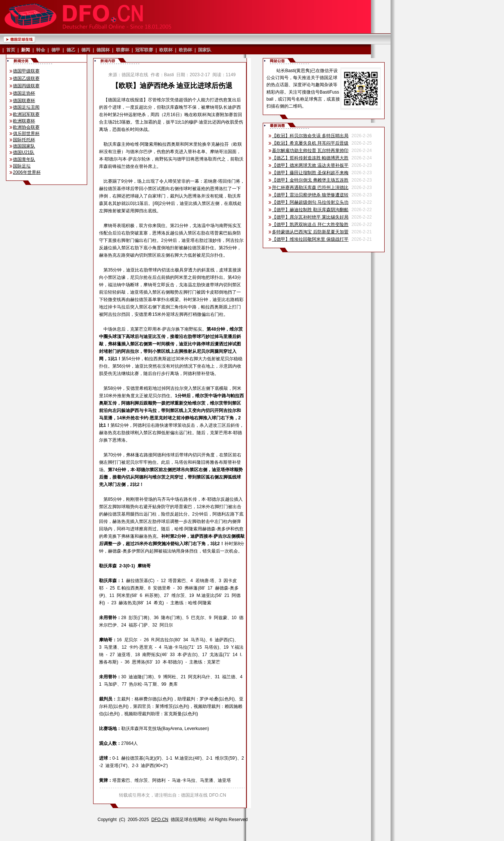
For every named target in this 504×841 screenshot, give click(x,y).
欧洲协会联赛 (26, 127)
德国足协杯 (24, 93)
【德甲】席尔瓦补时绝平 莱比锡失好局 (310, 217)
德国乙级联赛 (26, 78)
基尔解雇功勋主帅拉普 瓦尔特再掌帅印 (310, 151)
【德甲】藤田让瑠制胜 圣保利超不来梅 (310, 173)
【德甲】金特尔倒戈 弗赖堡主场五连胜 (310, 180)
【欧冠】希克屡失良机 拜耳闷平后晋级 (310, 143)
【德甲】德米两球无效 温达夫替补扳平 (310, 165)
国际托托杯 (24, 140)
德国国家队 (24, 146)
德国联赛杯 (24, 101)
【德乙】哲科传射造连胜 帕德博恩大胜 (310, 158)
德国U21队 (24, 152)
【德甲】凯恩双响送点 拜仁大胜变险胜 (310, 224)
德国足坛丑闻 (26, 107)
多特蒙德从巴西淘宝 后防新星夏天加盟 (310, 232)
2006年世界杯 (27, 172)
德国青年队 (24, 159)
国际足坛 (22, 166)
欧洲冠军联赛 (26, 114)
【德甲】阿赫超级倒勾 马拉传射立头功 (310, 202)
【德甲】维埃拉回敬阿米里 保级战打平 (310, 239)
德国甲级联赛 (26, 71)
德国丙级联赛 (26, 86)
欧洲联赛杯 (24, 121)
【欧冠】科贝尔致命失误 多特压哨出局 (310, 136)
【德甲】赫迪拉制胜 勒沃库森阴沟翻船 (310, 210)
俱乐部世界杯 (26, 134)
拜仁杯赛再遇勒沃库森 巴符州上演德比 (310, 188)
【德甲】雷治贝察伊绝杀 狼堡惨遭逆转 (310, 195)
